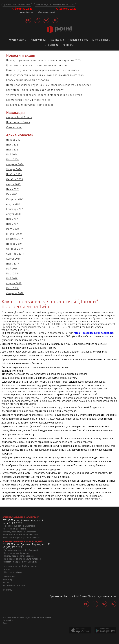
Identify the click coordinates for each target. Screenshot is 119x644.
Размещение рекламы (15, 586)
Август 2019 (13, 259)
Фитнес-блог (14, 127)
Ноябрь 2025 (14, 140)
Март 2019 (12, 274)
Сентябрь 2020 (15, 209)
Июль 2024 (13, 145)
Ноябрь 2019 (14, 244)
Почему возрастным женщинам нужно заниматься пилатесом (45, 75)
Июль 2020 (13, 219)
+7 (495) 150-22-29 (66, 9)
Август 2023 (13, 184)
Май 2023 (12, 194)
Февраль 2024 (15, 164)
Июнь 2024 (13, 150)
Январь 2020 (14, 234)
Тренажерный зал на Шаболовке (20, 526)
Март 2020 (13, 229)
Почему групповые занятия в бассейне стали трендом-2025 (44, 60)
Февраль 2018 (15, 293)
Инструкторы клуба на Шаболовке (20, 532)
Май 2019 (12, 269)
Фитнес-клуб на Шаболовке (17, 5)
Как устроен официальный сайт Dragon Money (35, 90)
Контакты (68, 45)
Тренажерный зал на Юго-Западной (21, 550)
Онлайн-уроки (26, 12)
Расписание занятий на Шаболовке (21, 535)
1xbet (5, 623)
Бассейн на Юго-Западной (17, 553)
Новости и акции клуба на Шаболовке (22, 538)
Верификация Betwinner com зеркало (30, 105)
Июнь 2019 (13, 264)
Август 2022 (13, 204)
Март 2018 (12, 288)
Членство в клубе (78, 40)
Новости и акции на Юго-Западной (21, 562)
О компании (52, 45)
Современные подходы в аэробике (28, 80)
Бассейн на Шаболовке (15, 529)
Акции (7, 569)
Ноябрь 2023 (14, 174)
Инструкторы (38, 40)
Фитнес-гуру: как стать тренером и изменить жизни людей (43, 70)
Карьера (8, 583)
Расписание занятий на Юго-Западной (23, 559)
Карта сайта (8, 620)
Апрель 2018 (14, 283)
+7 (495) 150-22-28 (22, 9)
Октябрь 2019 (14, 249)
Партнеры (9, 580)
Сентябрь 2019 (15, 254)
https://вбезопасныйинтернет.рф (93, 333)
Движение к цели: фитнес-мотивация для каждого (38, 65)
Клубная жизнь (101, 40)
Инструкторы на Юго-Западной (19, 556)
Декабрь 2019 (15, 239)
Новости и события (18, 122)
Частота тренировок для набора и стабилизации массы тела (44, 95)
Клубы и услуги (18, 40)
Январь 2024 (14, 169)
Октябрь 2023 (15, 179)
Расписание (57, 40)
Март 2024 (12, 160)
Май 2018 (12, 279)
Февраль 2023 (15, 199)
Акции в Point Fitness (19, 117)
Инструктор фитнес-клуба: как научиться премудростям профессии (49, 85)
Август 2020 (13, 214)
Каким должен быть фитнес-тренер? (29, 100)
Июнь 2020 (13, 224)
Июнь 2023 (13, 189)
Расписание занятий (47, 12)
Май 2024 (12, 155)
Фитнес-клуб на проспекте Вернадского (55, 5)
